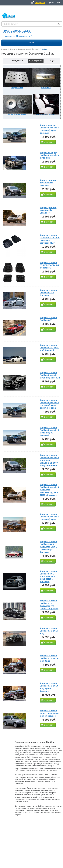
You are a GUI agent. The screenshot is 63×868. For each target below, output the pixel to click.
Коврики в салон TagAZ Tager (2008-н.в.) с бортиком (49, 713)
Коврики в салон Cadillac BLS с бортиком (48, 293)
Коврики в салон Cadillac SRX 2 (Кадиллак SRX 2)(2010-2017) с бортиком (49, 576)
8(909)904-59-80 (17, 31)
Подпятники (17, 88)
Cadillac (44, 49)
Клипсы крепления (17, 114)
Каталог (12, 49)
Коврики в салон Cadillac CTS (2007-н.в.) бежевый (49, 348)
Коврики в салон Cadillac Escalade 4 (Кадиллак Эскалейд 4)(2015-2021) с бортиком (49, 490)
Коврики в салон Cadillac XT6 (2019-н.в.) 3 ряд (49, 658)
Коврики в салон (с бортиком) (29, 49)
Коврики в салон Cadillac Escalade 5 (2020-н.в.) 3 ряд (49, 517)
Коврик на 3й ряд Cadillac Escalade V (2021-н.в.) (49, 155)
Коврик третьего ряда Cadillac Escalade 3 (48, 183)
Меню (32, 43)
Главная (4, 49)
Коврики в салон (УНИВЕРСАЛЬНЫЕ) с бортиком (50, 265)
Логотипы (46, 88)
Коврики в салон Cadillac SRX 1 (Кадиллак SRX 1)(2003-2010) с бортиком (49, 547)
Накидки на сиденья (46, 114)
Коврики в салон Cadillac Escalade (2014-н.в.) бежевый (50, 375)
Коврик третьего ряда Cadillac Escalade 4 (48, 210)
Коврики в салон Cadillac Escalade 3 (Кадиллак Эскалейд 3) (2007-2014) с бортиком (49, 460)
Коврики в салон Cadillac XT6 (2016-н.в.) (49, 631)
